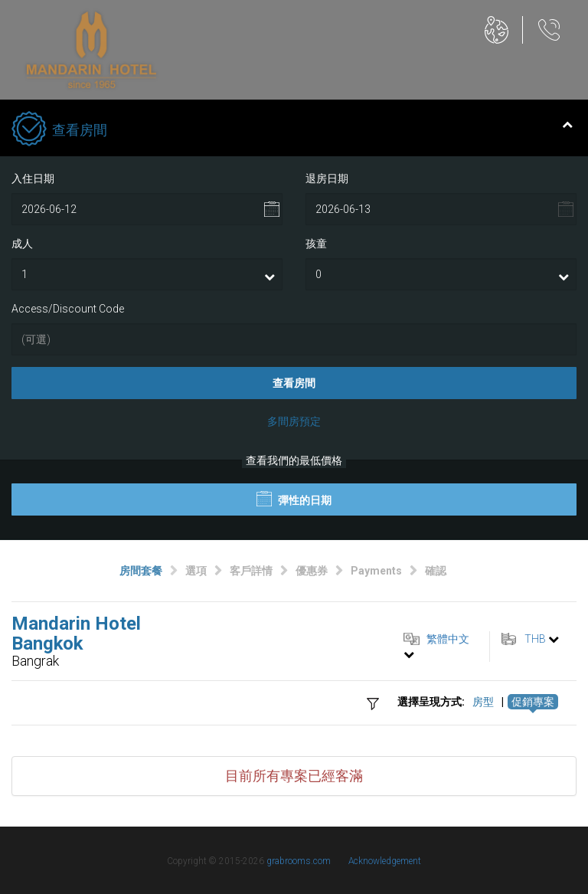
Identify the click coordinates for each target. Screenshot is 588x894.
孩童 (316, 244)
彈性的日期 (294, 499)
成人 (22, 244)
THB (535, 639)
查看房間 (294, 383)
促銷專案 (533, 702)
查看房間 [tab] (292, 130)
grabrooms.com (299, 861)
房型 (483, 702)
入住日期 (33, 178)
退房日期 (327, 178)
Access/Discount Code (68, 309)
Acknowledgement (385, 861)
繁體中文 (448, 639)
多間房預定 (294, 421)
